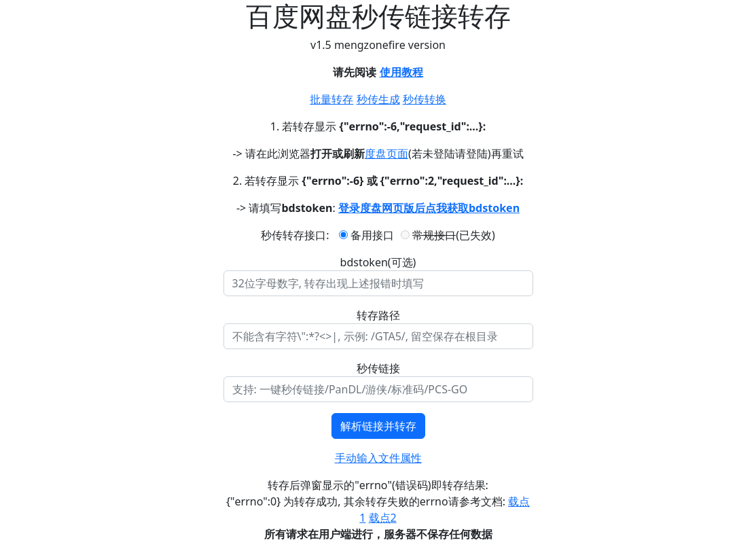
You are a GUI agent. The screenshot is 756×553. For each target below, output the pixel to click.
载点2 (383, 518)
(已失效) (448, 235)
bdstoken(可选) (378, 262)
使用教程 (401, 72)
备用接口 (366, 235)
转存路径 (378, 315)
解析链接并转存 (378, 426)
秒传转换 (425, 99)
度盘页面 (386, 154)
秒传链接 (378, 368)
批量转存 (331, 99)
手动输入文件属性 (378, 458)
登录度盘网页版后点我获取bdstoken (429, 208)
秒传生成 (378, 99)
